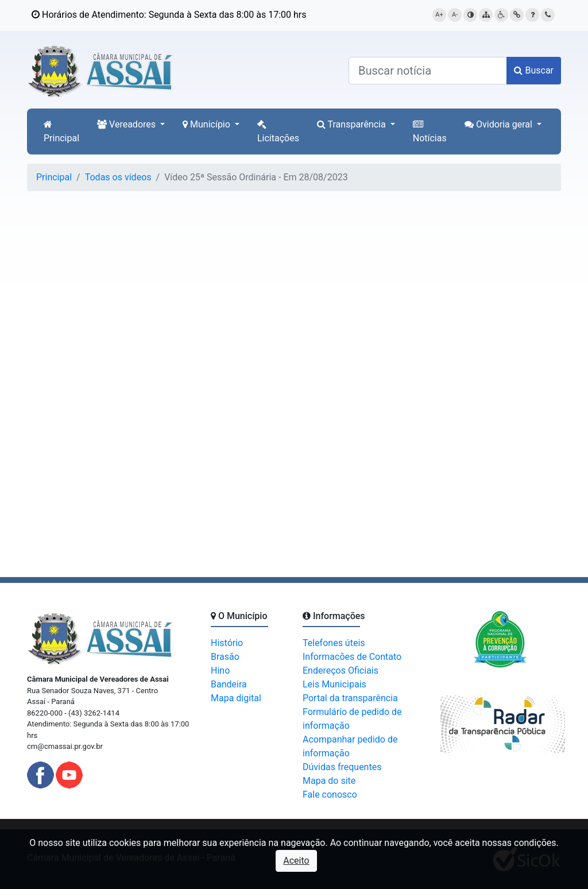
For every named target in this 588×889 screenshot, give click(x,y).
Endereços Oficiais (341, 670)
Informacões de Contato (352, 657)
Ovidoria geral (500, 124)
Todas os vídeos (118, 177)
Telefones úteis (334, 643)
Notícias (430, 132)
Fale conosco (330, 795)
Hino (220, 670)
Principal (61, 132)
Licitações (278, 132)
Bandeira (229, 684)
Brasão (225, 657)
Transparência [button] (353, 124)
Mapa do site (329, 781)
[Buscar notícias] (428, 71)
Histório (227, 643)
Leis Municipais (334, 684)
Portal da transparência (350, 698)
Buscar (534, 70)
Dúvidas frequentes (342, 767)
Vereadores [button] (127, 124)
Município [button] (208, 124)
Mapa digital (236, 698)
